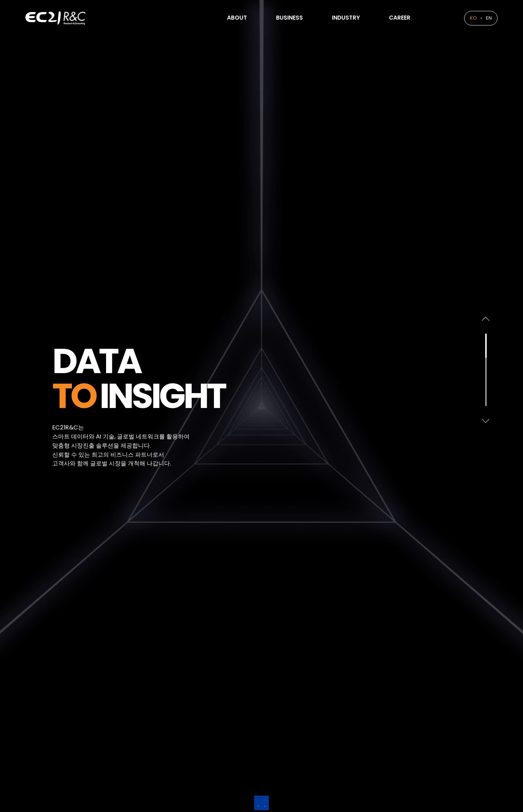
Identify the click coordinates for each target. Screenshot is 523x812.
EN (487, 18)
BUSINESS (275, 18)
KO (471, 18)
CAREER (396, 18)
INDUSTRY (337, 18)
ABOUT (217, 18)
